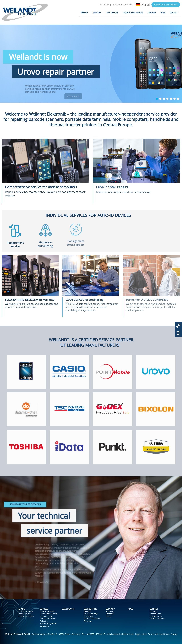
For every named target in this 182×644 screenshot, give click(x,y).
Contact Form (156, 614)
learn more (88, 96)
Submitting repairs (26, 616)
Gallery (109, 616)
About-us (110, 611)
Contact (174, 12)
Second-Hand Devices (133, 12)
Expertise (110, 614)
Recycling (88, 621)
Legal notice (104, 5)
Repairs (85, 12)
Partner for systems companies (48, 625)
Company (152, 12)
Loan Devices (112, 12)
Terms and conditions (122, 5)
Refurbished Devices (92, 619)
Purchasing (89, 616)
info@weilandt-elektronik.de (120, 634)
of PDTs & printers (25, 611)
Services (97, 12)
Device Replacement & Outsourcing (48, 615)
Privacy (174, 634)
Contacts (153, 611)
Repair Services (24, 614)
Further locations (157, 619)
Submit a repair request (166, 5)
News (163, 12)
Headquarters (156, 616)
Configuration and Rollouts (48, 620)
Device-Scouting (91, 614)
